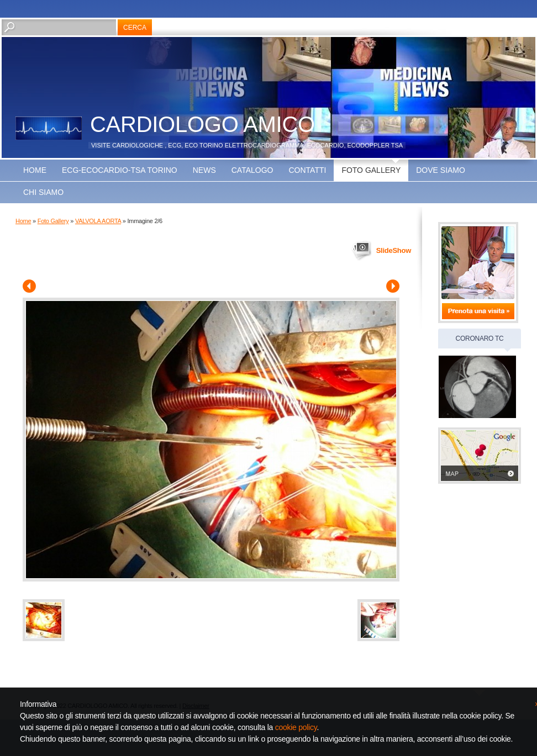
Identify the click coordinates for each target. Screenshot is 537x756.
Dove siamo (441, 170)
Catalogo (252, 170)
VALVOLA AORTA (98, 221)
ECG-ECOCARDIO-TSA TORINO (120, 170)
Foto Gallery (371, 170)
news (204, 170)
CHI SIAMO (43, 192)
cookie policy (296, 727)
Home (35, 170)
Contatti (307, 170)
